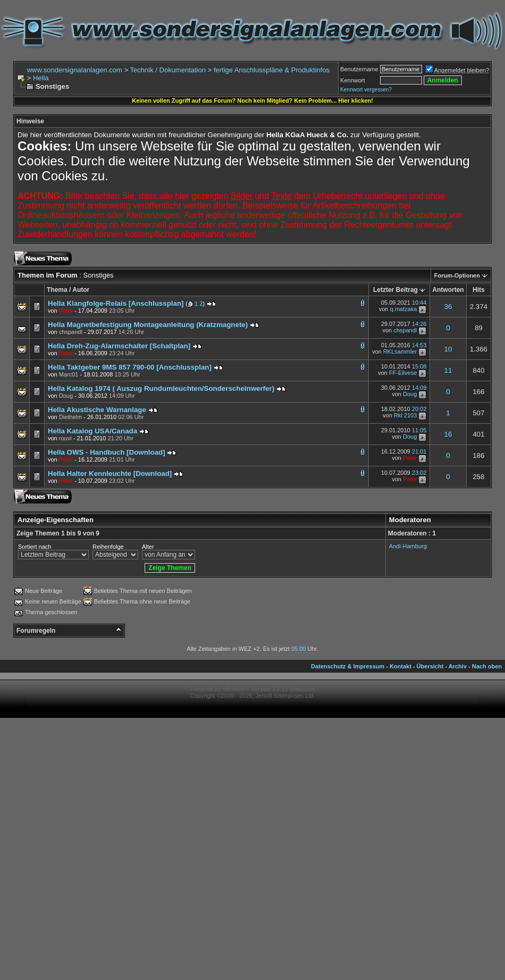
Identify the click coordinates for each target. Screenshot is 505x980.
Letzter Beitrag (395, 290)
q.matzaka (404, 309)
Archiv (458, 666)
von (60, 311)
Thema (57, 290)
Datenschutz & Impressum (348, 666)
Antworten (448, 290)
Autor (81, 290)
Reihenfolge (108, 547)
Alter (148, 547)
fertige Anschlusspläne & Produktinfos (272, 70)
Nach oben (487, 666)
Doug (410, 395)
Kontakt (401, 666)
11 (448, 370)
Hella (41, 78)
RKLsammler (400, 352)
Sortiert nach (35, 547)
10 (448, 349)
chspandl (405, 331)
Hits (479, 290)
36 (448, 307)
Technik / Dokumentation (168, 70)
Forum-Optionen (457, 275)
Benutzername (359, 69)
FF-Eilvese (403, 373)
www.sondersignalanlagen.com (75, 70)
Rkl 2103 (405, 416)
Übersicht (430, 666)
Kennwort (352, 80)
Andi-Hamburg (408, 546)
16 (448, 434)
